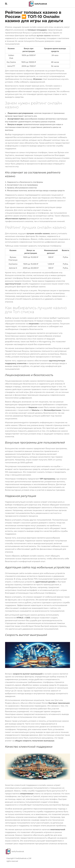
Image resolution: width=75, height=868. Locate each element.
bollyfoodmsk (38, 4)
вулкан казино (44, 35)
